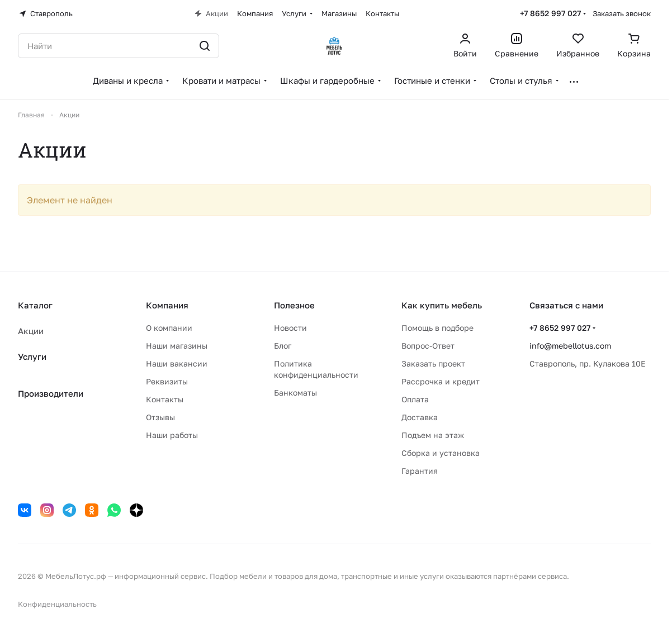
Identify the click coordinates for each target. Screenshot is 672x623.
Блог (283, 346)
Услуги (32, 356)
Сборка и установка (441, 453)
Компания (167, 305)
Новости (290, 328)
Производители (51, 393)
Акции (31, 331)
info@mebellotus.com (570, 346)
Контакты (165, 399)
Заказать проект (433, 363)
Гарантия (420, 471)
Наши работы (172, 435)
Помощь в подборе (437, 328)
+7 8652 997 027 (550, 13)
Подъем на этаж (433, 435)
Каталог (35, 305)
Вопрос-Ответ (428, 346)
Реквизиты (167, 381)
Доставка (420, 417)
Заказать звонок (622, 13)
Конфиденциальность (57, 604)
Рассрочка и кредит (441, 381)
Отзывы (160, 417)
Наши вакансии (177, 363)
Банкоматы (295, 393)
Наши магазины (177, 346)
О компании (169, 328)
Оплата (415, 399)
